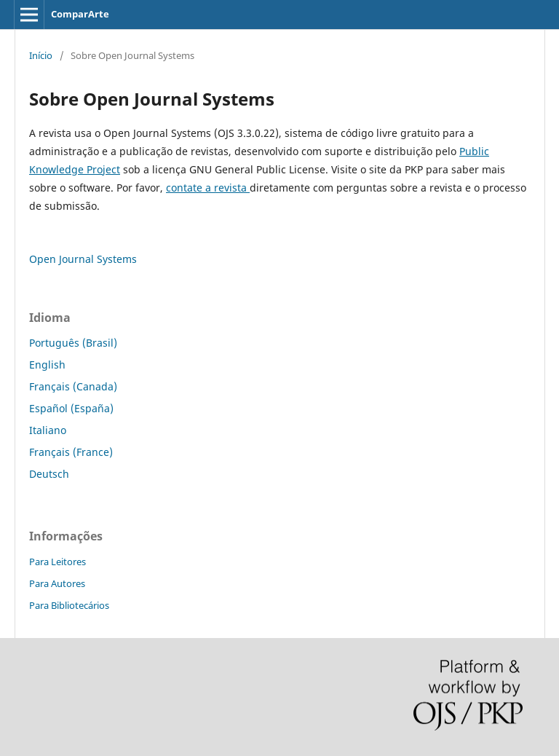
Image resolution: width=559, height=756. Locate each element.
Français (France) (71, 452)
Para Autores (57, 583)
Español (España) (71, 408)
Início (41, 55)
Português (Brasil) (73, 343)
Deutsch (49, 474)
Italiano (48, 430)
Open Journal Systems (83, 259)
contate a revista (208, 188)
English (47, 365)
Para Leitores (58, 562)
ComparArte (80, 14)
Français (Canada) (73, 386)
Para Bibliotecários (69, 605)
